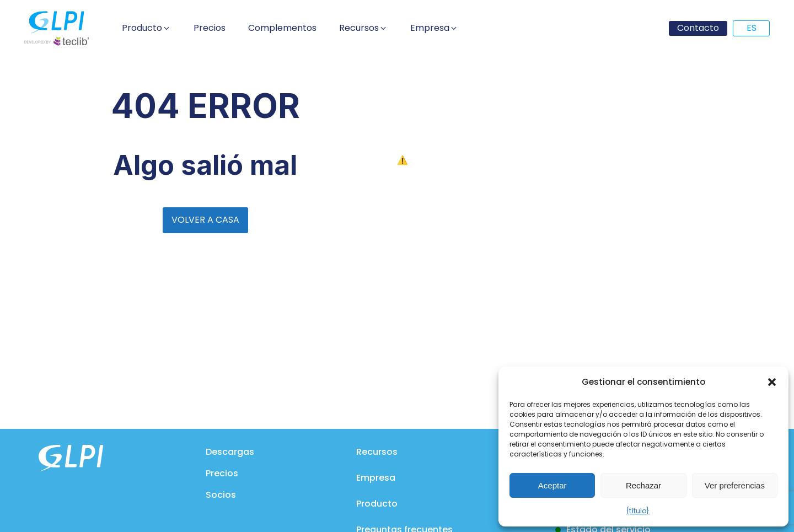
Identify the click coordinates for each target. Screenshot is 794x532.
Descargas (230, 452)
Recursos (377, 452)
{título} (638, 511)
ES (752, 28)
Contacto (698, 28)
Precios (222, 473)
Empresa (376, 478)
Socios (221, 495)
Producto (377, 504)
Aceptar (552, 485)
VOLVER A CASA (205, 220)
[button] (772, 382)
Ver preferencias (735, 485)
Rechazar (643, 485)
